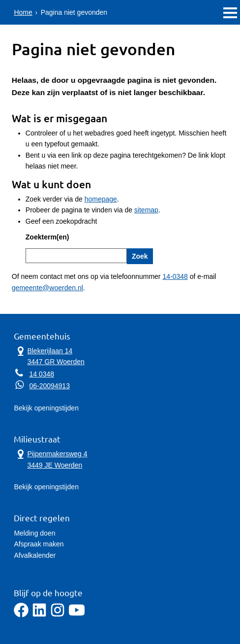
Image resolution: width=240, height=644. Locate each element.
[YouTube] (77, 615)
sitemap (146, 210)
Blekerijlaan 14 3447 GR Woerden (49, 356)
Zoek (140, 256)
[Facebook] (21, 615)
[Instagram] (58, 615)
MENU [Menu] (230, 13)
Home (23, 12)
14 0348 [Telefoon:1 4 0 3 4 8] (42, 374)
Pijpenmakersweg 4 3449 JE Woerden (50, 459)
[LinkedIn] (39, 615)
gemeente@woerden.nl (47, 288)
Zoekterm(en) (47, 237)
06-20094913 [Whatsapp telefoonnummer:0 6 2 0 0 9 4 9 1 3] (49, 386)
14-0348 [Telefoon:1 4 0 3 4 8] (175, 276)
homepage (101, 199)
